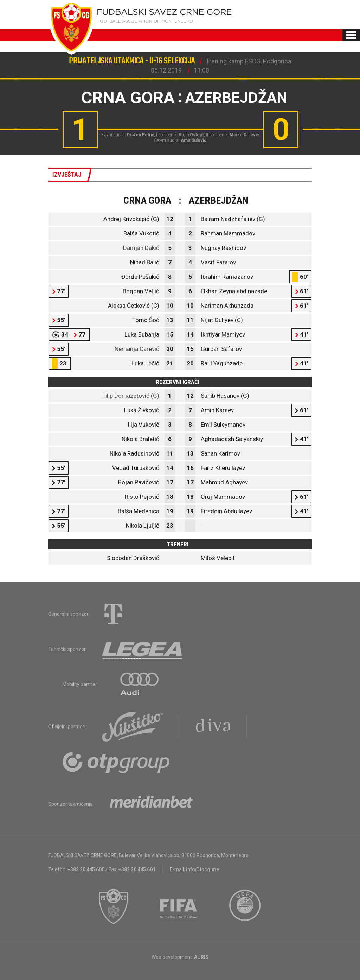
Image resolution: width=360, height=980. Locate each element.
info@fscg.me (202, 869)
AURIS (201, 957)
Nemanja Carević (137, 349)
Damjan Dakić (141, 248)
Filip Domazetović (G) (131, 396)
